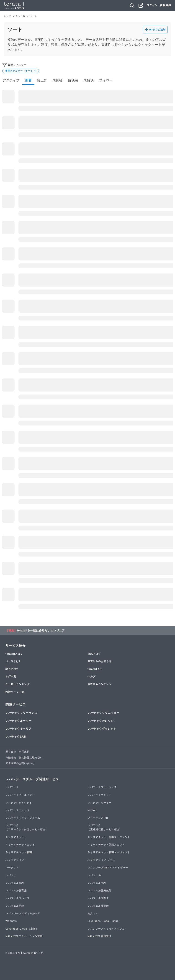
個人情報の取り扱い (31, 758)
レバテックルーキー (18, 721)
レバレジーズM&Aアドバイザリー (108, 868)
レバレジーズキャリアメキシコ (106, 929)
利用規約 (24, 752)
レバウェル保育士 (16, 890)
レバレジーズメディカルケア (23, 913)
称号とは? (12, 669)
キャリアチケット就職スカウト (106, 845)
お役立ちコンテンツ (99, 684)
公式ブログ (94, 654)
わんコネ (93, 913)
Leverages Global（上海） (22, 929)
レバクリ (11, 875)
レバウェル (94, 875)
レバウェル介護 (15, 883)
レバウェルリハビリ (17, 898)
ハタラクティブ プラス (101, 860)
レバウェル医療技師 (99, 890)
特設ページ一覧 (15, 692)
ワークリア (12, 868)
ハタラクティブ (15, 860)
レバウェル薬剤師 (98, 906)
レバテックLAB (16, 737)
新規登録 (166, 5)
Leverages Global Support (104, 921)
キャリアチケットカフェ (20, 845)
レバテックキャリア (18, 729)
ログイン (152, 5)
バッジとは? (13, 661)
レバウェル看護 (97, 883)
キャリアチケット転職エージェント (109, 852)
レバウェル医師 (15, 906)
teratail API (95, 669)
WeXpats (11, 921)
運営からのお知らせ (99, 661)
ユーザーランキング (17, 684)
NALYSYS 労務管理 (99, 936)
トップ (7, 16)
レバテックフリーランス (21, 713)
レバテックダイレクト (102, 729)
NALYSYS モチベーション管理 (24, 936)
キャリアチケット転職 (19, 852)
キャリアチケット (16, 837)
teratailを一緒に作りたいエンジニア (41, 631)
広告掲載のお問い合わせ (20, 763)
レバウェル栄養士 (98, 898)
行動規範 (11, 758)
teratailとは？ (14, 654)
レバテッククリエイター (103, 713)
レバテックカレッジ (100, 721)
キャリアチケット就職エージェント (109, 837)
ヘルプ (91, 676)
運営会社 (11, 752)
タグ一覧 (20, 16)
